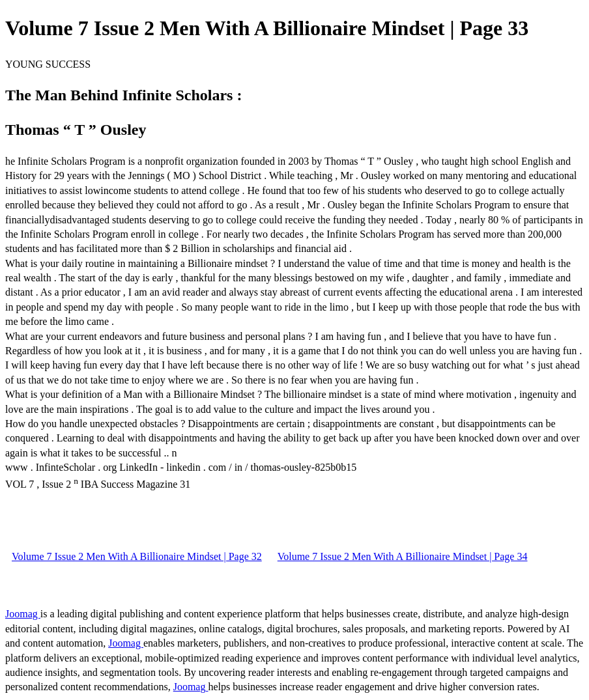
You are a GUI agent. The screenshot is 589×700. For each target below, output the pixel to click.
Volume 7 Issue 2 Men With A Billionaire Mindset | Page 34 (403, 556)
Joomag (23, 614)
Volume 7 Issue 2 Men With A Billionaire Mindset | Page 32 (137, 556)
